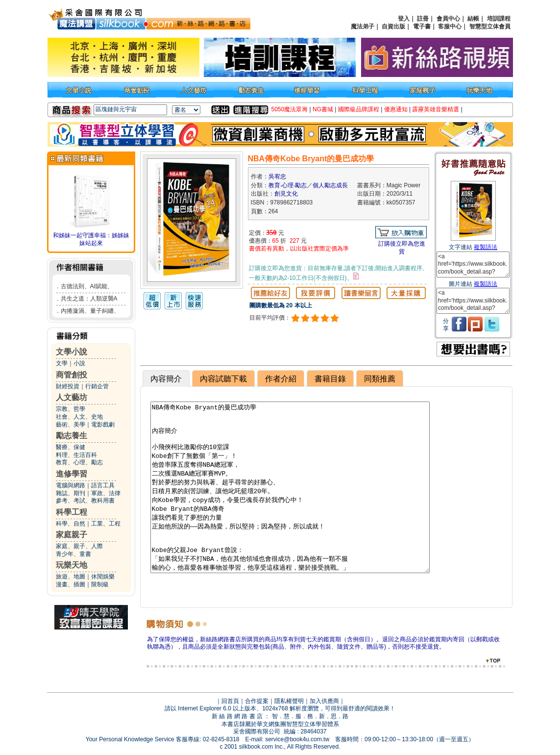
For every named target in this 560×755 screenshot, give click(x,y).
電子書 (422, 26)
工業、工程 (106, 524)
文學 (62, 363)
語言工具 (103, 485)
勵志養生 (72, 436)
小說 (79, 363)
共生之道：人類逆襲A (89, 299)
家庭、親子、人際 (79, 546)
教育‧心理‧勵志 (288, 185)
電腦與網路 (71, 485)
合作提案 (257, 701)
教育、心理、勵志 (79, 462)
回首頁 (230, 701)
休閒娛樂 (103, 577)
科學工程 (72, 512)
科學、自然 (71, 524)
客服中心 (450, 26)
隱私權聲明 (289, 701)
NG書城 (323, 109)
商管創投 (72, 375)
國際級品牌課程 (359, 109)
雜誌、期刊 (71, 493)
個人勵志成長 (330, 185)
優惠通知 (396, 109)
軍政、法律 (106, 493)
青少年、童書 (73, 554)
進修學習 (72, 474)
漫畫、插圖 (71, 584)
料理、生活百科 (76, 455)
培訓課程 (499, 19)
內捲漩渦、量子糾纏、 (90, 311)
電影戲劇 (103, 425)
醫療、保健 (71, 447)
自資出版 (393, 26)
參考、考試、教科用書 (85, 501)
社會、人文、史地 (79, 417)
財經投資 (68, 386)
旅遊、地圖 (71, 577)
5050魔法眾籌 (290, 109)
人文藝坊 (72, 397)
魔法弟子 (363, 26)
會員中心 (448, 19)
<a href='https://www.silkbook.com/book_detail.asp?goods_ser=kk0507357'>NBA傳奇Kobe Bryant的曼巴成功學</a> (473, 264)
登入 (404, 19)
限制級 (100, 584)
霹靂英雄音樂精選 (436, 109)
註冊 (423, 19)
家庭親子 (72, 535)
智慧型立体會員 (490, 26)
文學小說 (72, 352)
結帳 (473, 19)
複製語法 (486, 247)
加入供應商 (324, 701)
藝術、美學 (71, 425)
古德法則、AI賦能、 (87, 286)
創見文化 (286, 194)
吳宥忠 (277, 176)
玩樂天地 (72, 565)
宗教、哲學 (71, 409)
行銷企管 (97, 386)
